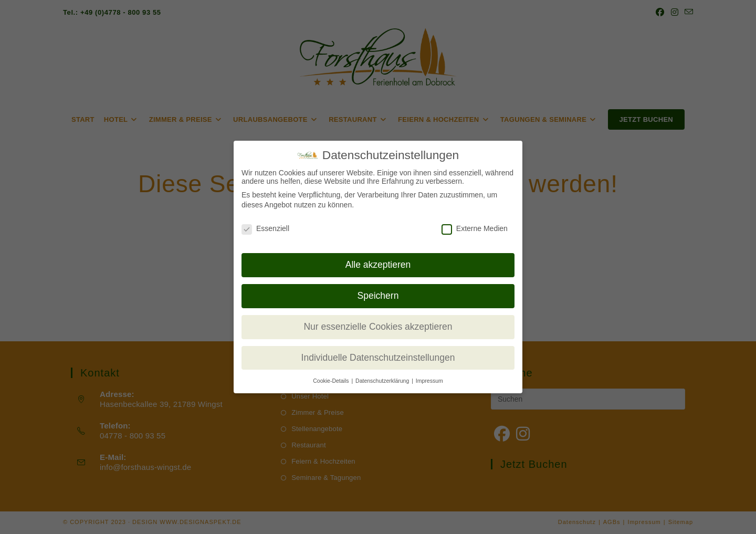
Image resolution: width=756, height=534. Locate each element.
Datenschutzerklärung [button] (383, 381)
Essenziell (265, 228)
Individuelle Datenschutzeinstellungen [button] (378, 358)
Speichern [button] (378, 296)
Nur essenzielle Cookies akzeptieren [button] (378, 327)
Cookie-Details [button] (332, 381)
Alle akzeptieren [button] (378, 265)
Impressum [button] (429, 381)
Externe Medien (475, 228)
